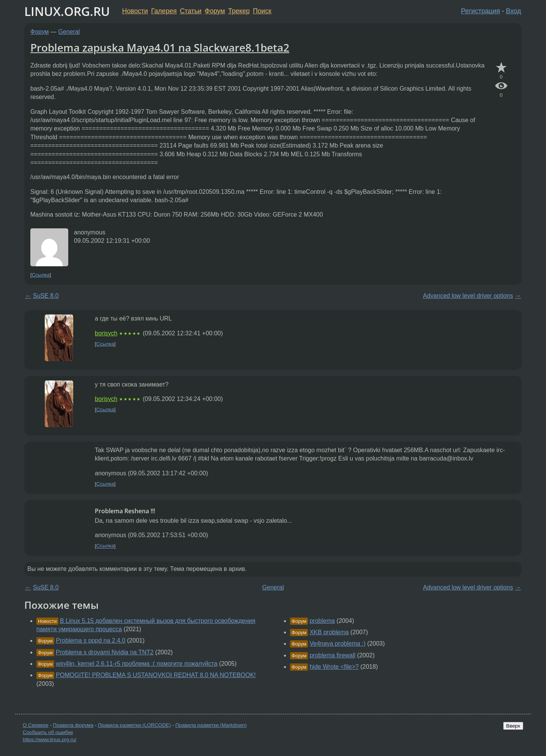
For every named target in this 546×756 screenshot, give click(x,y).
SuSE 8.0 (46, 296)
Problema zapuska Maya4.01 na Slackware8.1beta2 (160, 47)
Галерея (164, 11)
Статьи (191, 11)
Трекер (239, 11)
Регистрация (481, 11)
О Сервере (36, 725)
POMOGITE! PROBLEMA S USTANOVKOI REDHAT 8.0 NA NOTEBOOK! (156, 675)
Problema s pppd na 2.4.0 (90, 640)
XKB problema (329, 632)
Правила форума (73, 725)
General (69, 32)
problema (322, 621)
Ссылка (41, 275)
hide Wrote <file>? (334, 667)
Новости (135, 11)
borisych (106, 333)
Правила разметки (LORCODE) (134, 725)
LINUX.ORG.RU (67, 11)
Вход (513, 11)
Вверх (513, 726)
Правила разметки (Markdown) (211, 725)
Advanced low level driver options (468, 296)
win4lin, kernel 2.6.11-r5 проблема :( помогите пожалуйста (136, 664)
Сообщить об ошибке (48, 732)
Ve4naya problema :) (337, 644)
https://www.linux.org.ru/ (49, 739)
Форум (215, 11)
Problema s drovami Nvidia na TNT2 (105, 652)
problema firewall (332, 655)
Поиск (262, 11)
